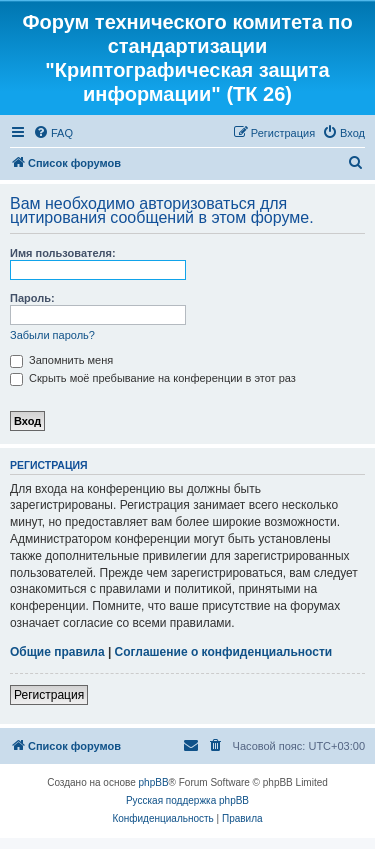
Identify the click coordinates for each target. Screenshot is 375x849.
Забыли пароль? (52, 335)
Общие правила (57, 652)
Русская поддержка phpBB (187, 800)
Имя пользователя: (63, 253)
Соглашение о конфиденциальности (224, 652)
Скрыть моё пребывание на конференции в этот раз (153, 378)
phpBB (154, 782)
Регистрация (49, 695)
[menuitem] (53, 133)
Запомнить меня (61, 360)
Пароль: (32, 298)
